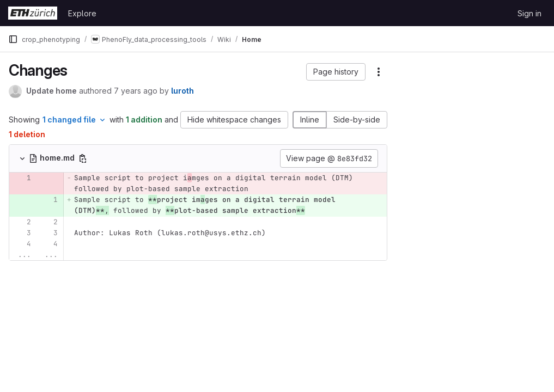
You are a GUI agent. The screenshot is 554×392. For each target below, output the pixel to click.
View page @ (329, 158)
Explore (82, 13)
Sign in (529, 13)
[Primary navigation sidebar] (13, 39)
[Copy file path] (83, 158)
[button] (336, 72)
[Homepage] (33, 13)
